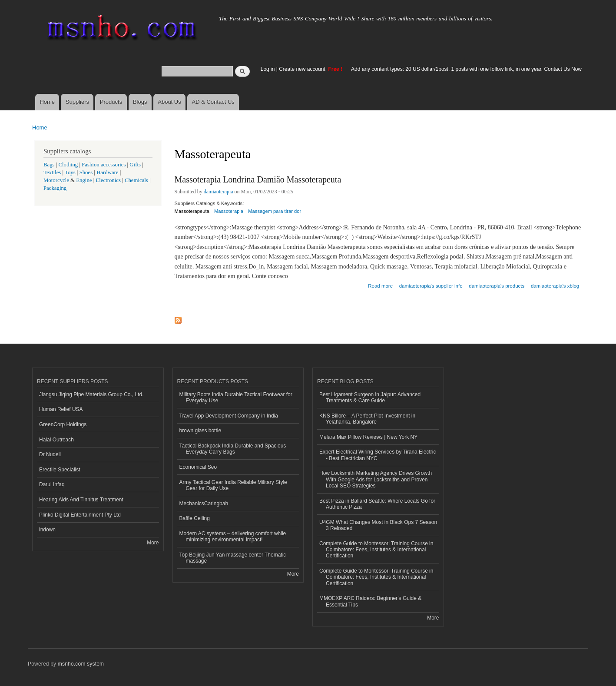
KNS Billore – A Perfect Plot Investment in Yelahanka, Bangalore (367, 419)
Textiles (52, 172)
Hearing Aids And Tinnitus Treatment (81, 500)
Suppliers (77, 102)
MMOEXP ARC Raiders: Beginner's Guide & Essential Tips (370, 601)
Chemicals (137, 180)
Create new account (303, 69)
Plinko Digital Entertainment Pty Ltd (80, 515)
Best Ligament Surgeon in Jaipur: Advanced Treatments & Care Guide (370, 398)
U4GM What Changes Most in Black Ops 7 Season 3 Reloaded (378, 525)
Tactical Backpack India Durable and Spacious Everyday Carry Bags (233, 449)
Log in (268, 69)
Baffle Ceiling (195, 518)
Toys (70, 172)
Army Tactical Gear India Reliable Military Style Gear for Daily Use (233, 485)
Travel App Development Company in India (229, 416)
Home (47, 102)
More (153, 543)
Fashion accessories (104, 165)
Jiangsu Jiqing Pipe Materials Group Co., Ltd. (91, 394)
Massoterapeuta (192, 211)
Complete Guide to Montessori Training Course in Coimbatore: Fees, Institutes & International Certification (376, 550)
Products (111, 102)
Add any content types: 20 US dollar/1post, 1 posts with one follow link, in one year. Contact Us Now (466, 69)
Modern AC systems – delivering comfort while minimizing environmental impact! (233, 537)
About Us (169, 102)
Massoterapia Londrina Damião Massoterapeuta (258, 179)
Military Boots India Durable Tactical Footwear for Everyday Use (236, 398)
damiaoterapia (219, 192)
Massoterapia (229, 211)
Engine (84, 180)
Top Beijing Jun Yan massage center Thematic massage (233, 558)
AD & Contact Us (213, 102)
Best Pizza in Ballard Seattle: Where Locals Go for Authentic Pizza (377, 504)
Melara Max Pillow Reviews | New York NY (368, 437)
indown (47, 530)
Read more (380, 285)
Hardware (107, 172)
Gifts (135, 165)
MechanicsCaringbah (204, 504)
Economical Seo (198, 467)
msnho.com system (81, 664)
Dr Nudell (50, 454)
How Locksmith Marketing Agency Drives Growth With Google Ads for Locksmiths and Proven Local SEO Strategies (376, 479)
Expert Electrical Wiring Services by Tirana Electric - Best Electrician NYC (378, 455)
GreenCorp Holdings (63, 424)
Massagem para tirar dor (275, 211)
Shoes (86, 172)
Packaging (55, 188)
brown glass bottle (200, 431)
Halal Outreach (56, 440)
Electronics (108, 180)
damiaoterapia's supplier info (431, 286)
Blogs (140, 102)
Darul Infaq (52, 484)
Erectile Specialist (60, 470)
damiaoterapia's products (497, 286)
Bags (49, 165)
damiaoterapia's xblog (555, 286)
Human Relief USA (61, 409)
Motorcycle (56, 180)
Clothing (68, 165)
